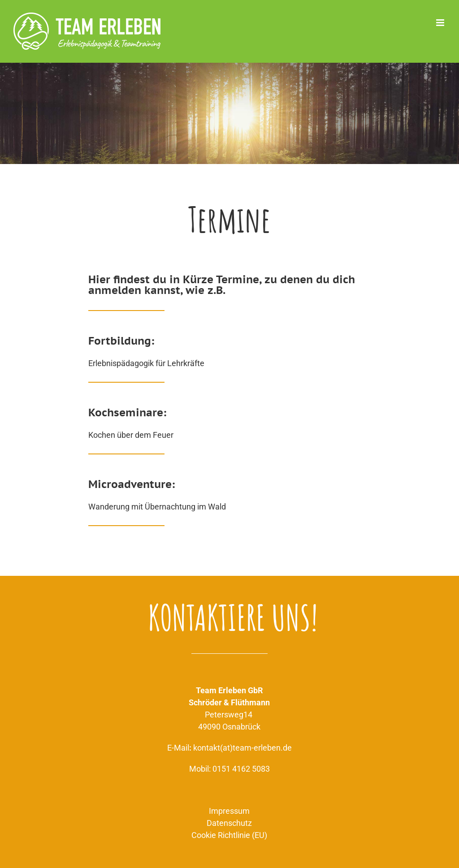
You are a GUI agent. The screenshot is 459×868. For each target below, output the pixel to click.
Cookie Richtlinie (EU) (229, 835)
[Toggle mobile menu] (441, 23)
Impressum (229, 811)
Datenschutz (229, 823)
